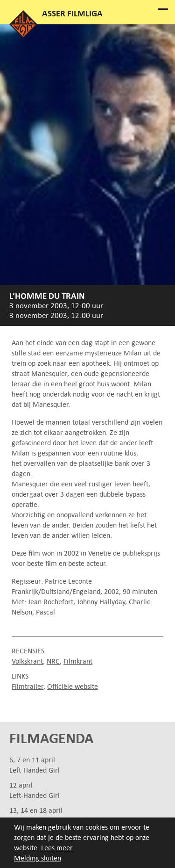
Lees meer (57, 848)
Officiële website (73, 686)
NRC (53, 661)
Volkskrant (27, 661)
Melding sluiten (38, 858)
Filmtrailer (28, 686)
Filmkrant (78, 661)
